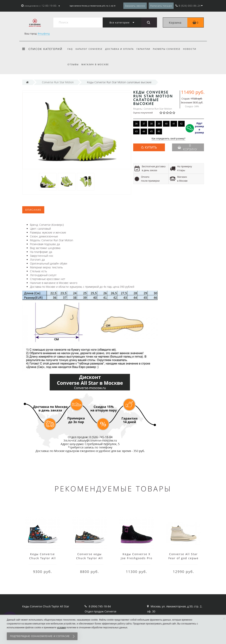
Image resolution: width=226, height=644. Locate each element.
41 (174, 124)
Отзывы (73, 64)
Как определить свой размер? (168, 139)
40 (166, 124)
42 (181, 124)
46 (159, 131)
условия (61, 628)
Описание (33, 210)
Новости (193, 49)
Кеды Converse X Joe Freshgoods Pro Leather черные (137, 558)
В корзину (187, 147)
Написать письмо (161, 6)
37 (144, 124)
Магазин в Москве (96, 64)
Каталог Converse (90, 49)
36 (136, 124)
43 (136, 131)
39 (159, 124)
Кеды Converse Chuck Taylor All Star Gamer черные (43, 558)
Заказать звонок (135, 6)
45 (151, 131)
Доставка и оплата (121, 49)
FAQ (70, 49)
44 (144, 131)
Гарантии (145, 49)
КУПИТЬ (151, 147)
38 (151, 124)
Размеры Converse (169, 49)
